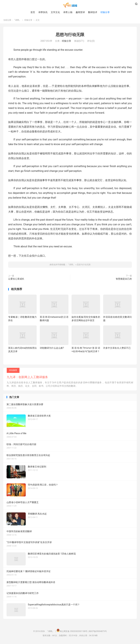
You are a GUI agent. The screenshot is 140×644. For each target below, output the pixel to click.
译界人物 (68, 12)
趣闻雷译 (80, 12)
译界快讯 (43, 12)
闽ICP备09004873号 (98, 632)
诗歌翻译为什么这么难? (52, 348)
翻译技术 (93, 12)
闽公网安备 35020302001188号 (74, 632)
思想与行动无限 (70, 35)
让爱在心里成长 (16, 279)
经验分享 (105, 12)
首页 (33, 12)
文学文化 (55, 12)
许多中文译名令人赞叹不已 (117, 348)
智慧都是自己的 (124, 279)
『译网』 (70, 5)
